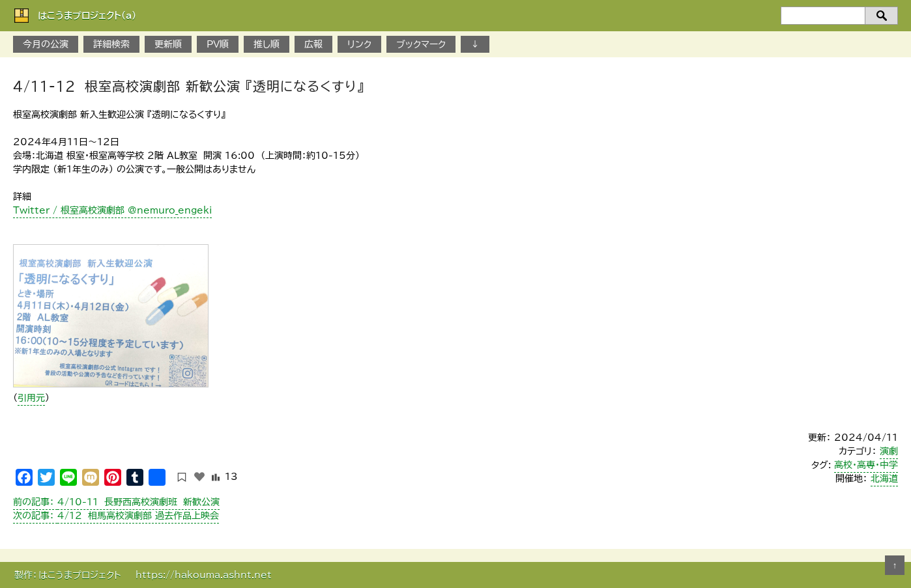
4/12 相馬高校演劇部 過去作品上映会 (116, 516)
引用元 (31, 398)
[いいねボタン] (199, 477)
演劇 (889, 451)
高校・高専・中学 (866, 465)
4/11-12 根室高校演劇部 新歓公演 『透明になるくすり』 (189, 86)
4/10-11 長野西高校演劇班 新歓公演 (116, 502)
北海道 (884, 479)
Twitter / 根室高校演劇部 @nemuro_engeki (112, 210)
